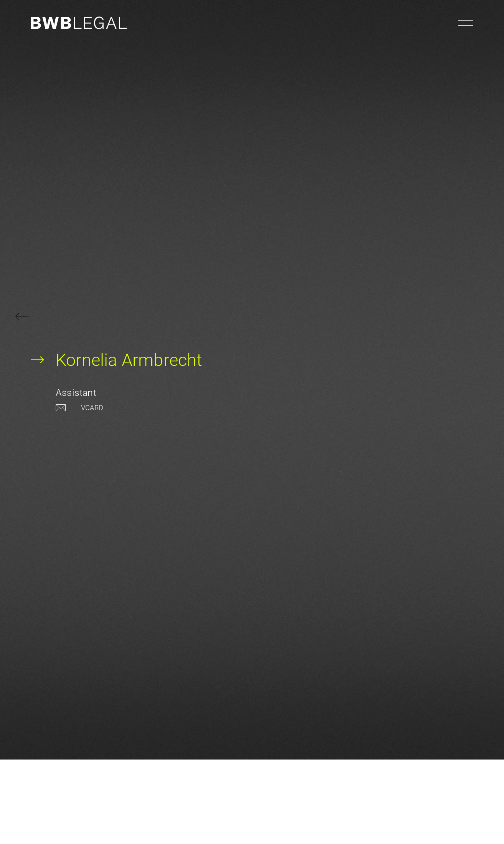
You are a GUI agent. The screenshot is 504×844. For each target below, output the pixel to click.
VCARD (92, 408)
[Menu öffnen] (466, 23)
